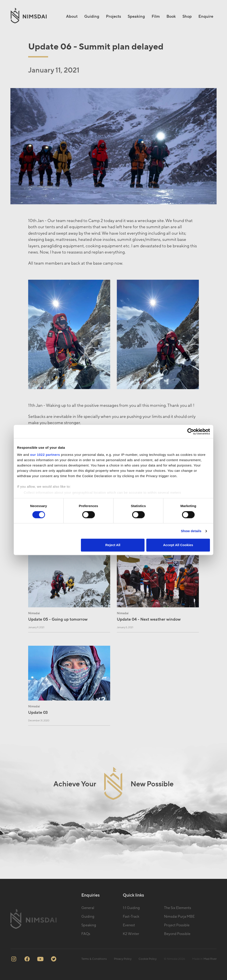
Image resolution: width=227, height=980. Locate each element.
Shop (187, 17)
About (72, 17)
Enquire (206, 17)
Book (171, 17)
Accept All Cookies (178, 545)
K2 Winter (131, 934)
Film (156, 17)
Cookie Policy (148, 959)
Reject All (113, 545)
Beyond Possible (177, 934)
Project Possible (177, 925)
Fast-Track (131, 917)
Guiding (92, 17)
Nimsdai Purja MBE (179, 917)
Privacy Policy (123, 959)
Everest (129, 925)
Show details (191, 531)
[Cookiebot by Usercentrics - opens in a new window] (191, 431)
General (88, 908)
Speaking (136, 17)
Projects (113, 17)
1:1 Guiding (131, 908)
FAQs (86, 934)
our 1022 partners (45, 455)
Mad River (210, 959)
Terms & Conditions (94, 959)
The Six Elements (178, 908)
